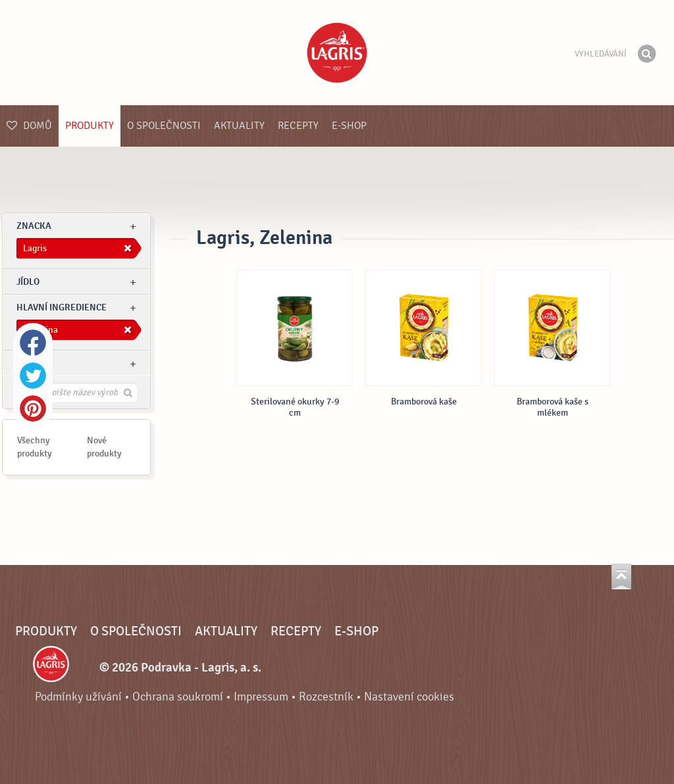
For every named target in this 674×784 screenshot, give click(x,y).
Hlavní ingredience (62, 307)
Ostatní (34, 363)
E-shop (349, 126)
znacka (34, 226)
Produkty (90, 126)
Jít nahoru (621, 576)
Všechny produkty (35, 447)
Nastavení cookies (409, 697)
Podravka (337, 53)
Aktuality (239, 126)
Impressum (261, 697)
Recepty (298, 126)
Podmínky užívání (78, 697)
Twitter (33, 376)
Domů (29, 126)
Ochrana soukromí (178, 697)
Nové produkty (104, 447)
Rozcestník (326, 697)
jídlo (28, 282)
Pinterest (33, 408)
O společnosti (164, 126)
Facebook (33, 343)
